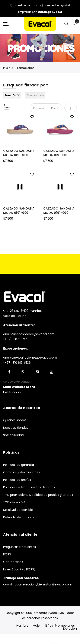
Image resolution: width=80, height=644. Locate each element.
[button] (32, 117)
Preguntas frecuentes (20, 547)
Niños (49, 626)
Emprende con (40, 12)
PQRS (7, 554)
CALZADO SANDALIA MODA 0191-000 (19, 153)
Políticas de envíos (17, 480)
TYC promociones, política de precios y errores (38, 495)
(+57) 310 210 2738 (17, 339)
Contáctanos (13, 562)
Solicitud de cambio (18, 510)
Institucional (12, 392)
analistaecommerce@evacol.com (29, 334)
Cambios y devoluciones (22, 472)
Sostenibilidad (13, 435)
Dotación (70, 629)
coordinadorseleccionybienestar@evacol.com (38, 584)
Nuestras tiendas (23, 5)
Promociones (65, 626)
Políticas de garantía (19, 465)
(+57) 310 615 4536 (17, 363)
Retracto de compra (18, 517)
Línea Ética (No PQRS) (19, 569)
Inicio (7, 68)
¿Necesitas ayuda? (55, 5)
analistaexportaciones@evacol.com (30, 357)
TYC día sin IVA (14, 502)
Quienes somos (15, 420)
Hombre (22, 626)
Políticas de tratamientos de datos (29, 487)
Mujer (37, 626)
